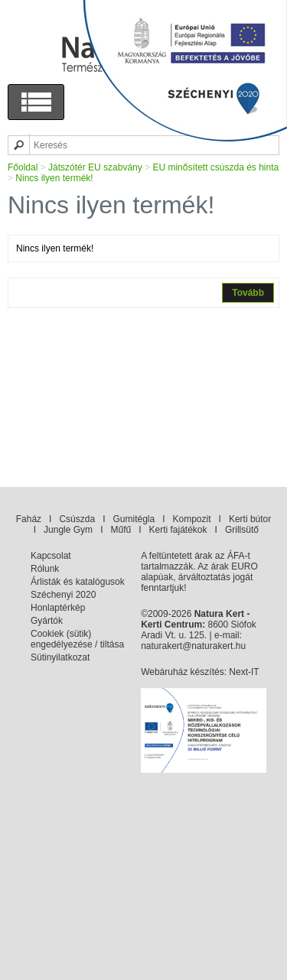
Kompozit (192, 519)
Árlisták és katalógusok (78, 582)
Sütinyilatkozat (60, 657)
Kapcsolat (51, 556)
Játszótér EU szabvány (95, 167)
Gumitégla (134, 519)
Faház (29, 519)
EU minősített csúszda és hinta (215, 167)
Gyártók (47, 621)
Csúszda (77, 519)
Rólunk (45, 569)
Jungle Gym (68, 530)
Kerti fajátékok (178, 530)
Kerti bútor (250, 519)
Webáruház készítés (183, 672)
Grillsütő (242, 530)
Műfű (121, 530)
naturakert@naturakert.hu (193, 646)
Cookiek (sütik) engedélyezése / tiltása (77, 639)
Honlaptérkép (58, 608)
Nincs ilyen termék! (54, 178)
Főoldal (23, 167)
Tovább (248, 293)
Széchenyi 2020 (63, 595)
